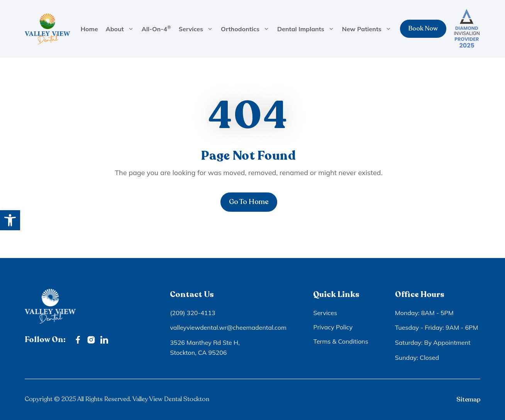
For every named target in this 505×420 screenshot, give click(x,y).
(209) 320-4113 (192, 313)
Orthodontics (247, 29)
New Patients (369, 29)
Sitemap (468, 400)
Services (198, 29)
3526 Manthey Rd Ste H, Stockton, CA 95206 (205, 347)
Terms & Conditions (341, 341)
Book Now (423, 29)
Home (89, 29)
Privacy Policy (333, 327)
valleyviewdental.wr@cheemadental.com (228, 327)
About (122, 29)
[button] (10, 220)
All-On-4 (156, 29)
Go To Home (249, 202)
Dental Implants (308, 29)
